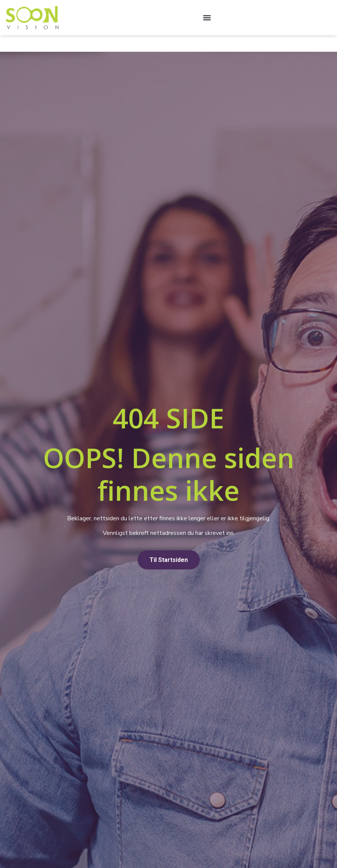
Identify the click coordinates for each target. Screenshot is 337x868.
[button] (207, 17)
